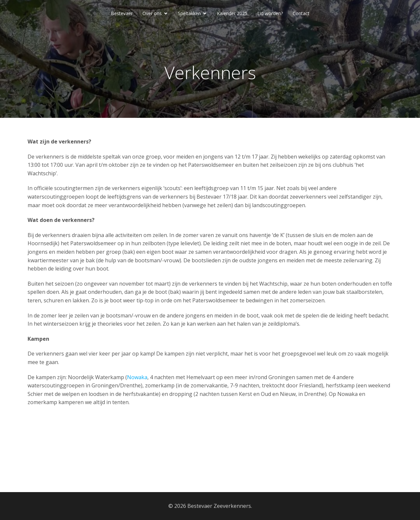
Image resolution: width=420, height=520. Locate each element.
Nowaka (137, 377)
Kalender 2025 (232, 13)
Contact (301, 13)
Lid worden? (270, 13)
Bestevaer (122, 13)
